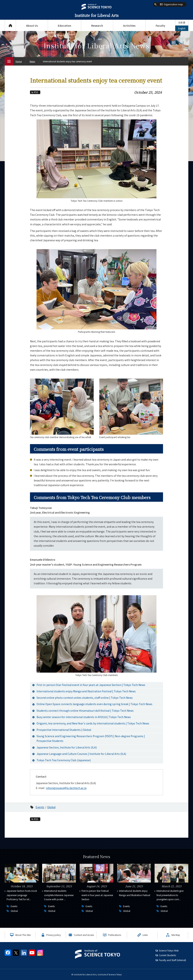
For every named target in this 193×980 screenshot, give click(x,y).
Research (97, 26)
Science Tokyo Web (169, 950)
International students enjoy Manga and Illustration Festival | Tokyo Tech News (86, 691)
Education (65, 26)
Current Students (167, 955)
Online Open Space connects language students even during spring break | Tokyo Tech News (94, 704)
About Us (32, 26)
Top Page (10, 25)
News (32, 61)
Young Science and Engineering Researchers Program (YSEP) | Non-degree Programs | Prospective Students (91, 738)
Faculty (160, 26)
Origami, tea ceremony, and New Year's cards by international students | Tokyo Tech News (93, 723)
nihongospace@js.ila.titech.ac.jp (66, 788)
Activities (129, 26)
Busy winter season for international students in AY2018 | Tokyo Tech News (84, 717)
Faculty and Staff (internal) (172, 960)
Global (51, 807)
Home (19, 61)
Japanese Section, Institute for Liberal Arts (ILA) (67, 747)
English (182, 28)
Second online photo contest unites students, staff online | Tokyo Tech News (85, 698)
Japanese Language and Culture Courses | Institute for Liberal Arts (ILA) (81, 754)
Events (40, 807)
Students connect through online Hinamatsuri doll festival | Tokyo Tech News (85, 711)
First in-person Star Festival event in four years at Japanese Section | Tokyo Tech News (91, 685)
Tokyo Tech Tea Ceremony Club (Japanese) (64, 760)
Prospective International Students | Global (64, 730)
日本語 (182, 22)
